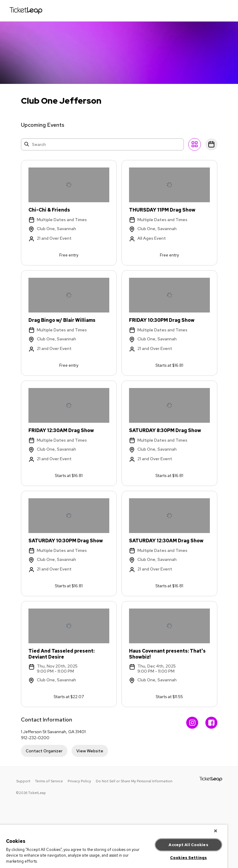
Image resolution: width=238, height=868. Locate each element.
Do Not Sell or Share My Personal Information (134, 781)
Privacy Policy (79, 781)
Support (23, 781)
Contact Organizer (44, 751)
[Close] (216, 831)
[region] (114, 846)
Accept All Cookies (188, 845)
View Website (90, 751)
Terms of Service (49, 781)
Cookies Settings (188, 858)
